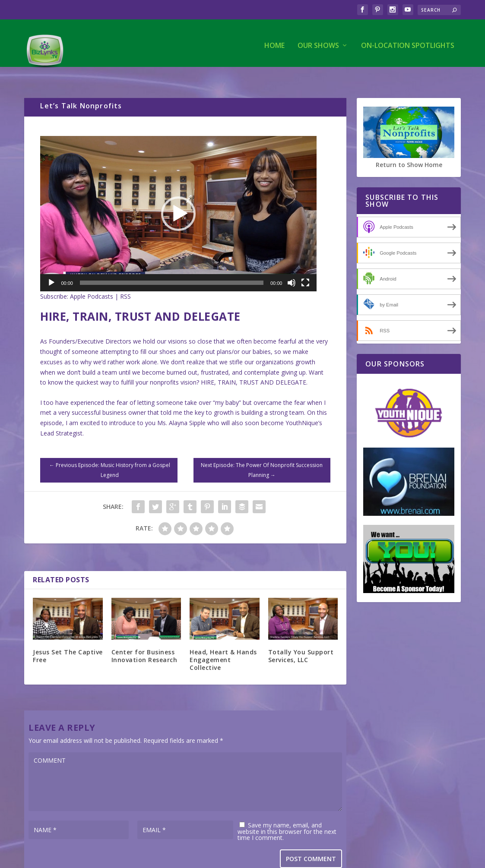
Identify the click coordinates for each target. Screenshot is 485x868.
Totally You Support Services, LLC (301, 638)
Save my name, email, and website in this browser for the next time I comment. (287, 814)
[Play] (51, 265)
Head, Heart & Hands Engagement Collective (223, 642)
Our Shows (318, 42)
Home (274, 42)
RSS (125, 279)
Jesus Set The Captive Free (68, 638)
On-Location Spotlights (408, 42)
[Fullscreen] (305, 265)
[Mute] (292, 265)
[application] (178, 196)
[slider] (172, 265)
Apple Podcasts (92, 279)
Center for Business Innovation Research (144, 638)
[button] (178, 196)
